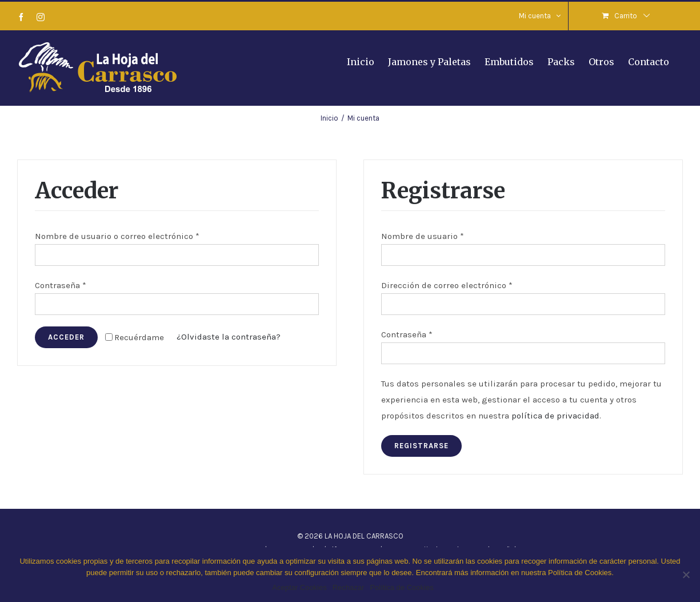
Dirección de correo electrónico (447, 285)
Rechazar (349, 587)
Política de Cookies (401, 587)
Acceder (66, 337)
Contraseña (61, 285)
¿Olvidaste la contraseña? (229, 337)
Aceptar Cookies (299, 587)
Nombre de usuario (423, 236)
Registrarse (421, 446)
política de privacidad (555, 416)
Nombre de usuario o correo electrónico (117, 236)
